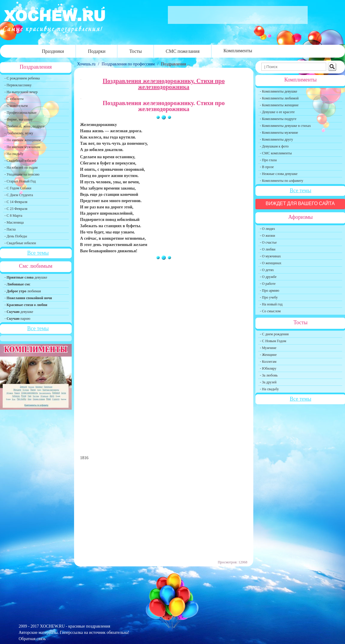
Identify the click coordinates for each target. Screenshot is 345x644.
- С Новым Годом (273, 341)
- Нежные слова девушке (279, 174)
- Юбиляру (268, 368)
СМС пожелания (183, 51)
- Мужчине (268, 348)
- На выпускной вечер (21, 92)
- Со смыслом (270, 311)
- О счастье (268, 242)
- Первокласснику (18, 85)
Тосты (136, 51)
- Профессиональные (20, 113)
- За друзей (268, 382)
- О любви (268, 249)
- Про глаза (268, 160)
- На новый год (271, 304)
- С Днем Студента (19, 195)
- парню (17, 319)
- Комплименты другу (276, 139)
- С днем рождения (274, 334)
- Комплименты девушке (279, 91)
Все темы (38, 253)
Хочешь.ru (87, 64)
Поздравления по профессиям (128, 64)
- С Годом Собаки (18, 188)
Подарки (97, 51)
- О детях (267, 270)
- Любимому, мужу (19, 133)
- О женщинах (271, 263)
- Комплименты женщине (279, 105)
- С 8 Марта (13, 216)
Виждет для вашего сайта (300, 203)
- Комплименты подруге (278, 119)
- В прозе (267, 167)
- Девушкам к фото (274, 146)
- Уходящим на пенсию (22, 174)
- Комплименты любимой (279, 98)
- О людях (267, 229)
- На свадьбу (14, 154)
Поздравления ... (176, 64)
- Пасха (10, 229)
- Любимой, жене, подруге (24, 126)
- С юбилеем (14, 99)
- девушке (26, 277)
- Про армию (270, 291)
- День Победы (16, 236)
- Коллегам (268, 362)
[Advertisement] (164, 313)
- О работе (268, 284)
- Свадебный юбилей (20, 161)
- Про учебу (269, 297)
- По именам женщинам (23, 140)
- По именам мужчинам (22, 147)
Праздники (53, 51)
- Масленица (14, 222)
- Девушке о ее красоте (277, 112)
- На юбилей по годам (21, 167)
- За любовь (269, 375)
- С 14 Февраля (16, 202)
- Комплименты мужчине (279, 133)
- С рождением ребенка (22, 78)
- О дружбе (268, 277)
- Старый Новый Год (20, 181)
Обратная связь (32, 639)
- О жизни (267, 236)
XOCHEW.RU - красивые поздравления (75, 626)
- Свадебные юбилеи (20, 243)
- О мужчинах (270, 256)
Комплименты (238, 51)
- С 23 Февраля (16, 209)
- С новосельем (16, 106)
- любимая (23, 291)
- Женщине (268, 355)
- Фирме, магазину (19, 119)
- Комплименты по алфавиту (282, 181)
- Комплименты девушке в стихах (285, 126)
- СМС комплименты (276, 153)
